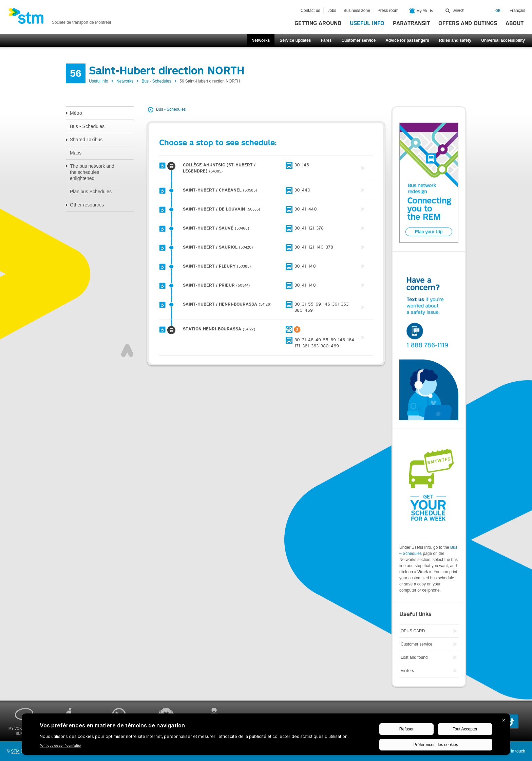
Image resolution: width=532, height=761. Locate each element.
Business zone (357, 11)
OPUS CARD (413, 631)
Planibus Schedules (91, 192)
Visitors (407, 671)
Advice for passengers (407, 40)
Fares (326, 40)
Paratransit (411, 23)
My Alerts (421, 11)
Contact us (310, 11)
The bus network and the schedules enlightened (92, 172)
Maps (76, 153)
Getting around (318, 23)
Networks (261, 40)
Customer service (358, 40)
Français (517, 11)
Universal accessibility (503, 40)
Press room (388, 11)
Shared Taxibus (86, 140)
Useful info (367, 23)
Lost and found (414, 657)
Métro (76, 113)
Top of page (127, 350)
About (515, 23)
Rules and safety (455, 40)
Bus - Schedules (156, 81)
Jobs (332, 11)
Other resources (87, 205)
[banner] (60, 18)
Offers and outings (468, 23)
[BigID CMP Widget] (266, 736)
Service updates (295, 40)
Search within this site (448, 11)
